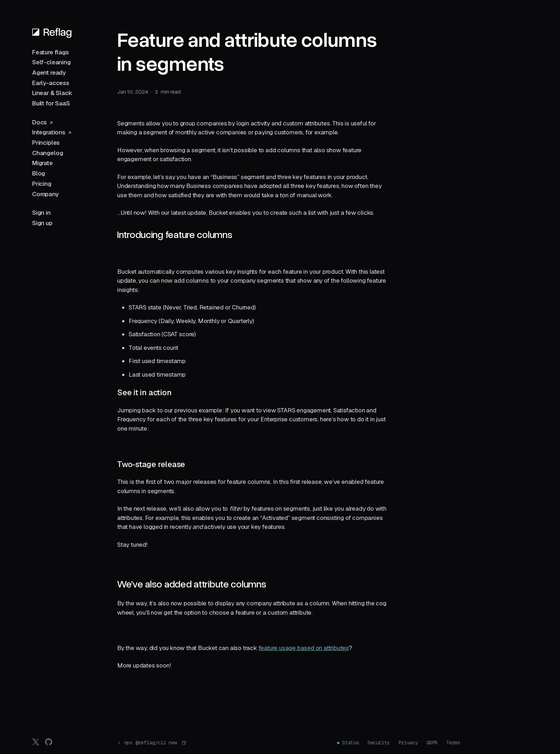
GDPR (432, 743)
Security (379, 743)
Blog (39, 173)
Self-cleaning (51, 62)
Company (45, 194)
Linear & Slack (52, 93)
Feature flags (51, 52)
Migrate (42, 163)
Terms (453, 743)
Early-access (51, 83)
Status (351, 743)
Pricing (42, 184)
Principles (46, 143)
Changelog (47, 153)
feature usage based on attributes (304, 648)
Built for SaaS (51, 103)
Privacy (408, 743)
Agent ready (49, 73)
